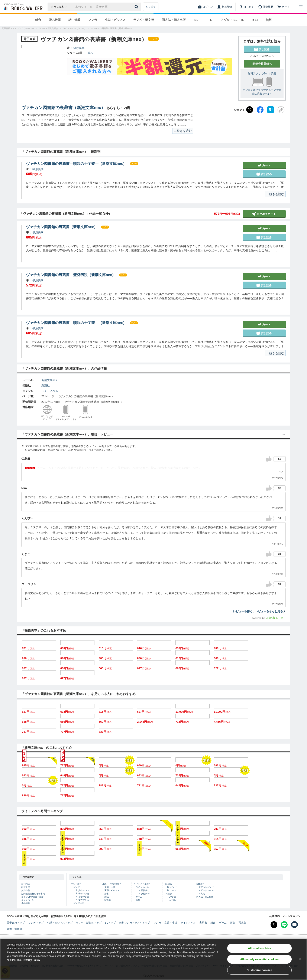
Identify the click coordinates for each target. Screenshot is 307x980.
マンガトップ (36, 923)
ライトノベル (50, 391)
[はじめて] (246, 7)
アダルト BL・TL (232, 20)
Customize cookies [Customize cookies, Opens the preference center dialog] (259, 970)
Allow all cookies (259, 948)
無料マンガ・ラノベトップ (135, 923)
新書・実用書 (14, 929)
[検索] (137, 7)
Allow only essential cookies (259, 959)
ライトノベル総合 (142, 884)
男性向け (145, 890)
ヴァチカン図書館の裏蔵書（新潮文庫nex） (63, 108)
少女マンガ (84, 897)
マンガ (93, 20)
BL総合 (168, 884)
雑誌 (107, 897)
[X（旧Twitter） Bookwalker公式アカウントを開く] (274, 925)
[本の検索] (60, 7)
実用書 (203, 923)
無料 (269, 20)
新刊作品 (26, 884)
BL (196, 20)
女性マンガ (84, 900)
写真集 (108, 900)
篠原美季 (79, 48)
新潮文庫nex (49, 380)
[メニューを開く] (301, 7)
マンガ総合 (76, 884)
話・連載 (74, 20)
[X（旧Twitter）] (250, 110)
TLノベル (172, 900)
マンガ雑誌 (78, 903)
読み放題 (55, 20)
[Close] (300, 959)
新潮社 (46, 385)
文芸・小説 (110, 887)
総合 (38, 20)
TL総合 (168, 894)
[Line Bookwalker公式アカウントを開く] (284, 925)
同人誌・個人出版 (174, 20)
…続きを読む (183, 131)
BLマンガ (172, 887)
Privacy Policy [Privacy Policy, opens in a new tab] (31, 960)
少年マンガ (84, 890)
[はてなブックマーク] (271, 110)
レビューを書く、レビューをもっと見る (259, 611)
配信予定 (26, 887)
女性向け (145, 894)
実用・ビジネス (112, 890)
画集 (138, 900)
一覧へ (89, 53)
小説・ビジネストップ (60, 923)
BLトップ (110, 923)
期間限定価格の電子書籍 (33, 894)
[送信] (137, 7)
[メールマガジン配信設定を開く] (294, 925)
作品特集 (26, 903)
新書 (107, 894)
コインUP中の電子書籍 (32, 897)
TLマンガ (172, 897)
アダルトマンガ (206, 887)
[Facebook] (260, 110)
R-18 (255, 20)
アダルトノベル (206, 890)
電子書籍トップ (16, 923)
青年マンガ (84, 894)
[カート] (284, 7)
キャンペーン (28, 900)
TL (210, 20)
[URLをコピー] (281, 110)
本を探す (151, 7)
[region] (153, 959)
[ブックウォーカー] (23, 7)
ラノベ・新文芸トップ (89, 923)
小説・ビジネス (115, 20)
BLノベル (172, 890)
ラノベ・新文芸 (144, 20)
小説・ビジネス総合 (112, 884)
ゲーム (139, 897)
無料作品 (26, 890)
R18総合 (200, 884)
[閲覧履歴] (266, 7)
